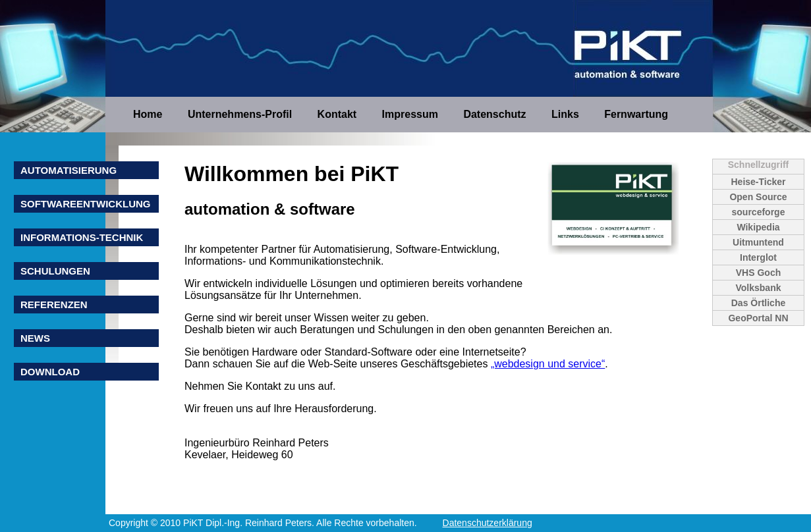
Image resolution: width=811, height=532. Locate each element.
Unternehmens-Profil (241, 114)
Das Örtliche (758, 303)
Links (567, 114)
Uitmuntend (758, 242)
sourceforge (759, 212)
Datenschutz (496, 114)
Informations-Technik (82, 237)
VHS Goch (758, 273)
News (35, 338)
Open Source (758, 197)
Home (149, 114)
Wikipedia (758, 227)
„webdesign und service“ (548, 364)
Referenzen (54, 305)
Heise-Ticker (758, 182)
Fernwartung (636, 114)
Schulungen (55, 271)
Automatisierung (69, 170)
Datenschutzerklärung (488, 523)
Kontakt (339, 114)
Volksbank (759, 288)
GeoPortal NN (758, 318)
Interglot (758, 257)
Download (50, 372)
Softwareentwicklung (85, 204)
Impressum (412, 114)
